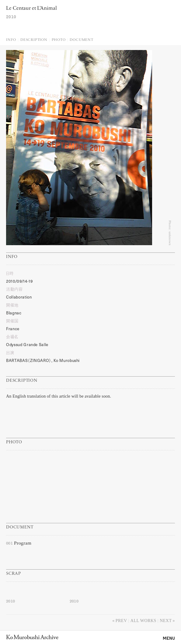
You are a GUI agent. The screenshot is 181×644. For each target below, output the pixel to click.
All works (143, 621)
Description (34, 40)
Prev (121, 621)
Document (81, 40)
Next (166, 621)
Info (11, 40)
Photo (59, 40)
